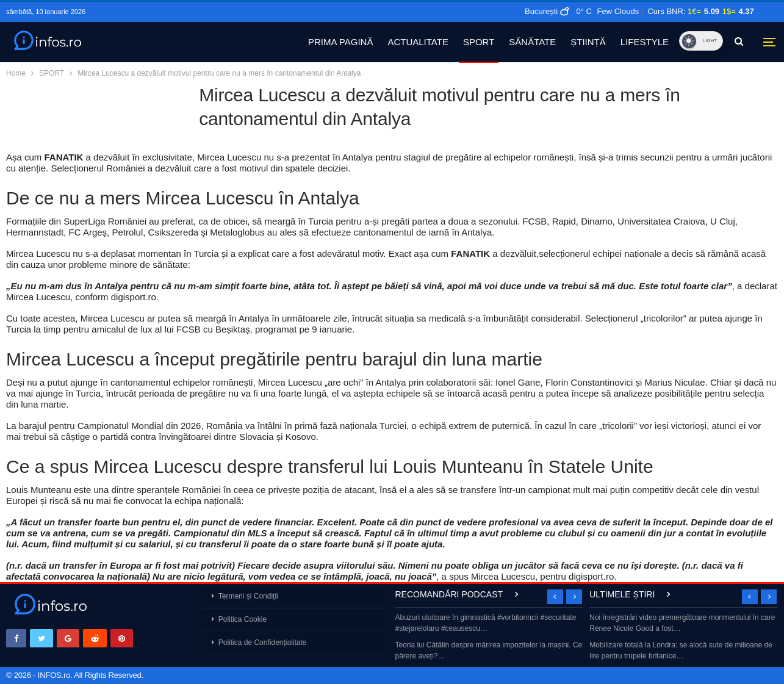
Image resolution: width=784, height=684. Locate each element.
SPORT (479, 42)
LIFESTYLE (645, 42)
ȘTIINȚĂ (588, 42)
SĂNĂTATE (532, 42)
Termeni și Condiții (248, 596)
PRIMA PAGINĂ (340, 42)
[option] (490, 638)
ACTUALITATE (418, 42)
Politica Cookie (243, 619)
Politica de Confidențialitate (263, 643)
